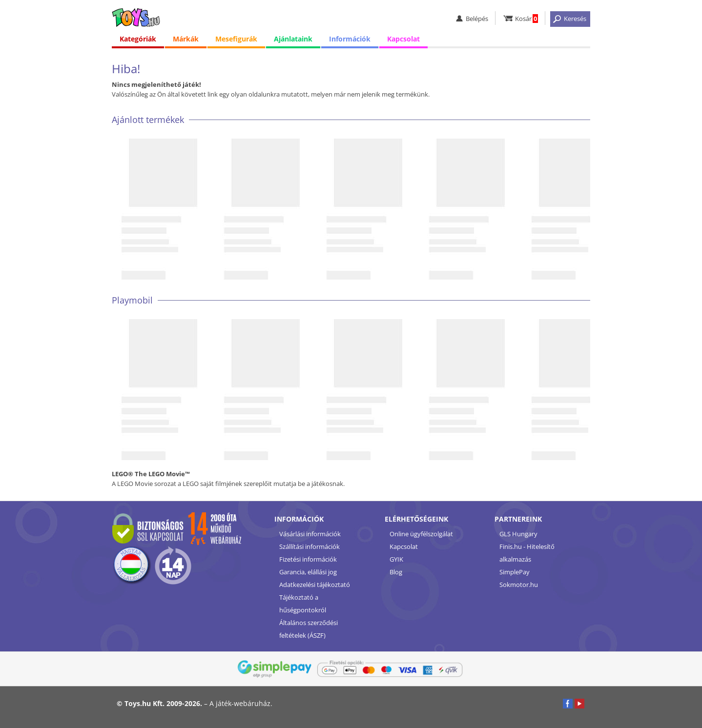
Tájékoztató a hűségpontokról (303, 604)
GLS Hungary (518, 534)
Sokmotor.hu (519, 585)
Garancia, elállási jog (308, 572)
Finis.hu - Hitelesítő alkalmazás (527, 553)
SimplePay (515, 572)
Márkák (186, 39)
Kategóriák (138, 39)
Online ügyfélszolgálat (421, 534)
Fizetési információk (308, 559)
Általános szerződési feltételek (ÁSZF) (309, 629)
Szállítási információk (310, 546)
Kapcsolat (403, 39)
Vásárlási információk (310, 534)
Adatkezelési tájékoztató (315, 585)
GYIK (396, 559)
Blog (396, 572)
